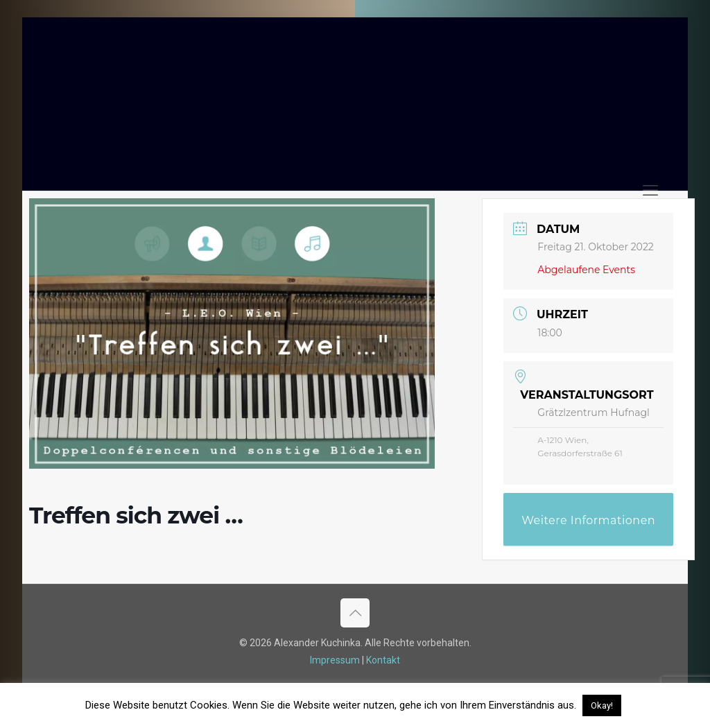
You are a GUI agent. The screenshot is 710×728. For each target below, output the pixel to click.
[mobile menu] (650, 191)
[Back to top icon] (355, 613)
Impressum (335, 660)
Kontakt (383, 660)
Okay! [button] (602, 705)
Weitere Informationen (588, 520)
